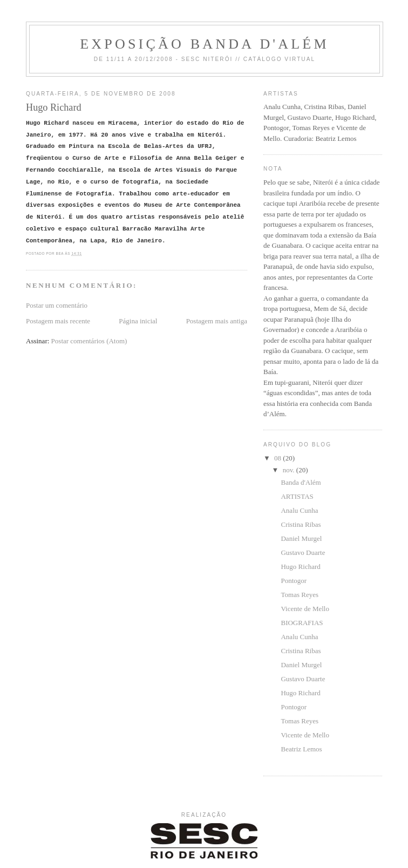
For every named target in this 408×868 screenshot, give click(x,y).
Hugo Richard (300, 567)
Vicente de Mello (305, 609)
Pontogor (294, 581)
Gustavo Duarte (303, 552)
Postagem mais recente (58, 321)
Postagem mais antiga (217, 321)
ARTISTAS (297, 496)
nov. (290, 470)
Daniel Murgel (301, 538)
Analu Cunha (299, 510)
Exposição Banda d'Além (204, 44)
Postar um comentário (57, 305)
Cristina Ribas (301, 524)
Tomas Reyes (300, 595)
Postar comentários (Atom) (89, 341)
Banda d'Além (301, 482)
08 (278, 458)
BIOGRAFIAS (302, 623)
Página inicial (138, 321)
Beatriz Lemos (301, 749)
